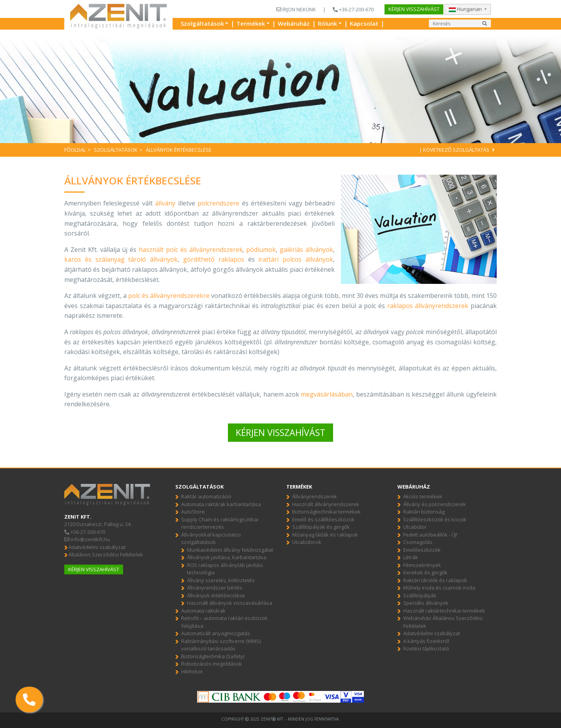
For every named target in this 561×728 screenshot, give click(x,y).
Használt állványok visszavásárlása (230, 603)
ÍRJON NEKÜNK (296, 9)
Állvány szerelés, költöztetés (221, 580)
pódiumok (261, 250)
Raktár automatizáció (206, 496)
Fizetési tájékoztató (426, 648)
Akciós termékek (423, 496)
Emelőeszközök (422, 550)
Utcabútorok (307, 542)
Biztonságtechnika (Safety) (213, 656)
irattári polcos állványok (296, 259)
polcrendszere (218, 203)
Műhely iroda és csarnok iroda (439, 588)
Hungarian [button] (466, 9)
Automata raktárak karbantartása (221, 504)
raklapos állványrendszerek (428, 306)
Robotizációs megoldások (212, 664)
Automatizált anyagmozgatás (216, 633)
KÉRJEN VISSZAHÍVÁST (280, 432)
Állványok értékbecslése (216, 595)
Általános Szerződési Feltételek (104, 554)
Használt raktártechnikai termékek (444, 611)
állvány (165, 203)
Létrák (411, 557)
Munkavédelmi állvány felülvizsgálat (230, 550)
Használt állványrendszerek (326, 504)
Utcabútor (415, 527)
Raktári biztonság (424, 512)
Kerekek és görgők (425, 572)
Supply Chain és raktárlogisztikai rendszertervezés (220, 523)
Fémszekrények (422, 565)
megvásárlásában (327, 394)
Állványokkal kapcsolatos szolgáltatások (211, 538)
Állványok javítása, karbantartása (227, 557)
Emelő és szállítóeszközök (323, 519)
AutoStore (193, 512)
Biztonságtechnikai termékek (326, 512)
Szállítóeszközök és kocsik (435, 519)
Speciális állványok (426, 603)
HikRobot (192, 671)
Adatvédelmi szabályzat (95, 547)
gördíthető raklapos (214, 259)
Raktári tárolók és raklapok (435, 580)
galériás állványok (306, 250)
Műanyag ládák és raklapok (325, 535)
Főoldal (75, 150)
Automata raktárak (203, 611)
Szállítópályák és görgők (321, 527)
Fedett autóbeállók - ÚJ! (430, 535)
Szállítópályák (420, 595)
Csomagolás (418, 542)
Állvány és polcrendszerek (435, 504)
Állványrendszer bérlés (215, 588)
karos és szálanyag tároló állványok (121, 259)
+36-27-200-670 (353, 9)
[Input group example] (454, 23)
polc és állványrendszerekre (169, 296)
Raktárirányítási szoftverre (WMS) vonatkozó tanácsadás (221, 645)
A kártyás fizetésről (426, 641)
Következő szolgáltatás (460, 150)
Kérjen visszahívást (414, 9)
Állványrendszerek (315, 496)
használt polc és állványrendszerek (191, 250)
